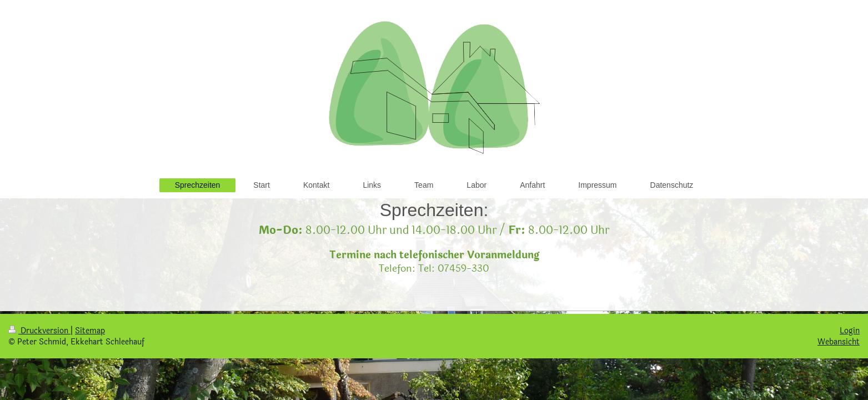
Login (850, 331)
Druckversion (39, 331)
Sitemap (90, 331)
